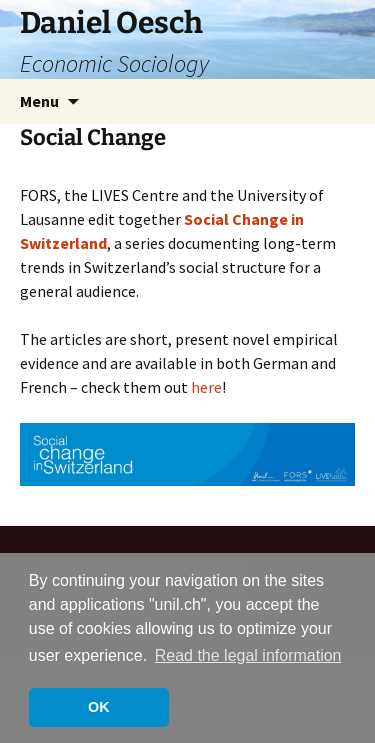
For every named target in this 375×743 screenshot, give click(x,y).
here (206, 387)
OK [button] (99, 707)
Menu (39, 101)
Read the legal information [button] (248, 655)
